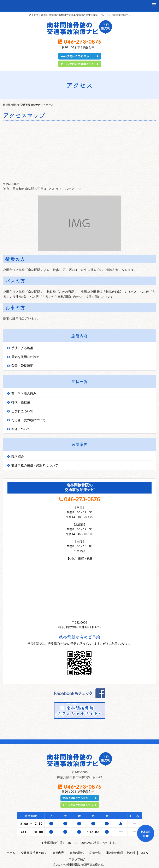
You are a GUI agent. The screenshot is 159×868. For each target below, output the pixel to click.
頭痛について (21, 429)
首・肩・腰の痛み (24, 393)
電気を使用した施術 (25, 357)
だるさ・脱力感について (28, 420)
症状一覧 (95, 853)
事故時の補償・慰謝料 (121, 853)
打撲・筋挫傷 (21, 402)
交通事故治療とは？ (34, 853)
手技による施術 (22, 348)
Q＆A (144, 853)
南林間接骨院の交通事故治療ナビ (22, 105)
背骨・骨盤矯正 (22, 366)
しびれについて (22, 411)
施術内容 (58, 853)
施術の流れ (77, 853)
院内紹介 (18, 456)
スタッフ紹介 (77, 859)
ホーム (11, 853)
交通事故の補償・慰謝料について (35, 465)
